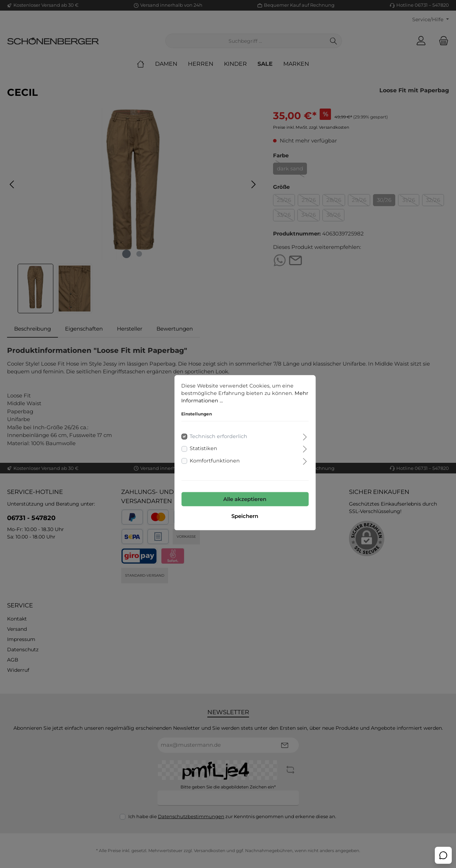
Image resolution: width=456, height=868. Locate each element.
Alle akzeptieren (228, 481)
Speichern (228, 498)
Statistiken (187, 430)
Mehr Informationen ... (194, 382)
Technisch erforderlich (202, 418)
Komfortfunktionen (199, 443)
